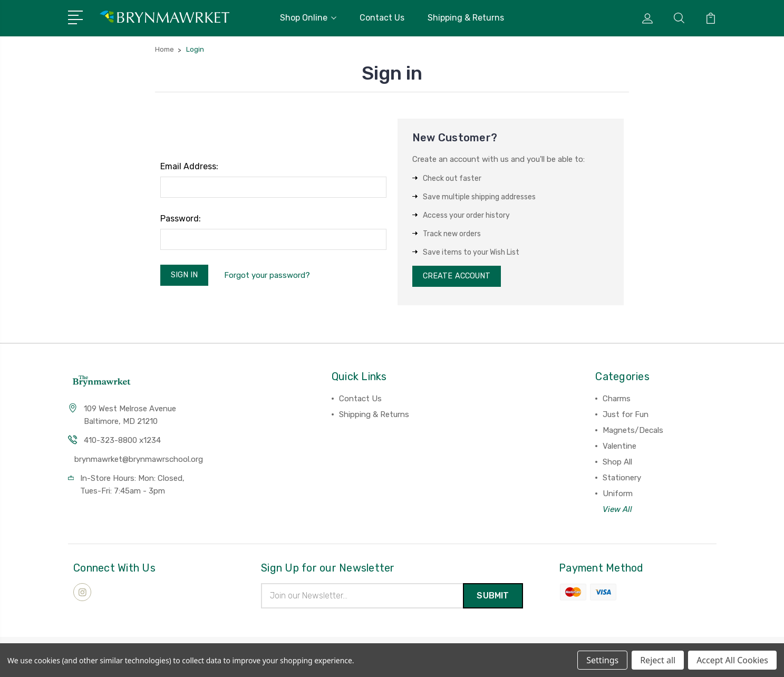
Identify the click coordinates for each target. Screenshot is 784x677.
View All (617, 511)
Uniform (618, 496)
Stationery (622, 480)
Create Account (458, 277)
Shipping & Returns (466, 18)
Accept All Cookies (732, 660)
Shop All (617, 464)
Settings (602, 660)
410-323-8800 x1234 (122, 442)
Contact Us (382, 18)
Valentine (620, 448)
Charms (617, 401)
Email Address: (189, 166)
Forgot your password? (269, 276)
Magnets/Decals (633, 432)
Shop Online (308, 18)
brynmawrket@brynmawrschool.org (139, 461)
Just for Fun (626, 417)
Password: (181, 219)
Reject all (658, 660)
